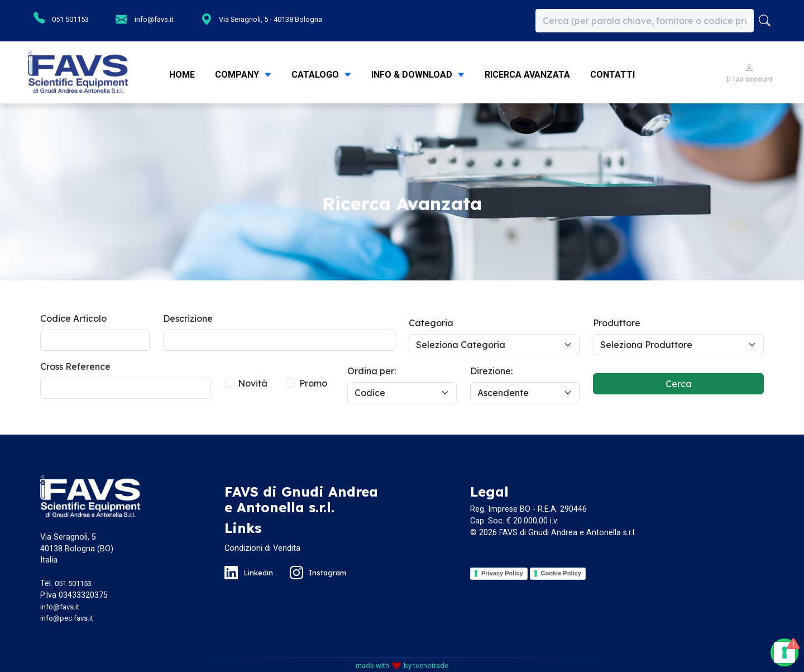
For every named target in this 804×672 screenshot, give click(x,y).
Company (238, 75)
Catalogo (316, 75)
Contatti (612, 75)
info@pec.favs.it (67, 618)
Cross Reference (75, 366)
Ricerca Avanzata (527, 75)
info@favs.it (131, 19)
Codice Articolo (73, 318)
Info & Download (413, 75)
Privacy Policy (502, 573)
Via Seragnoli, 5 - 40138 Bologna (248, 19)
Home (182, 75)
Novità (253, 383)
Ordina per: (372, 371)
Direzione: (491, 371)
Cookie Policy (561, 573)
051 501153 (58, 18)
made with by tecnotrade (402, 666)
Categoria (431, 323)
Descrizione (188, 318)
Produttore (617, 323)
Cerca (679, 384)
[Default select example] (494, 345)
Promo (313, 383)
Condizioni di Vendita (262, 548)
